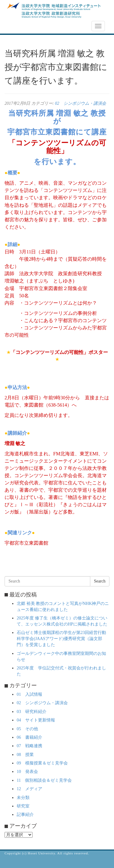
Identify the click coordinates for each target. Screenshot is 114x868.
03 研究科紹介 (32, 712)
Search (100, 581)
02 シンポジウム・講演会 (81, 103)
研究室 (23, 806)
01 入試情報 (29, 694)
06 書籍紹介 (29, 737)
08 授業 (25, 755)
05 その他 (27, 729)
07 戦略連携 (29, 746)
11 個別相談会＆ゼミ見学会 (44, 780)
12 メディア (29, 789)
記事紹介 (25, 815)
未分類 (23, 798)
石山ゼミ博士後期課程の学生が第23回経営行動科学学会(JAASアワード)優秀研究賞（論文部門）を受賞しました (61, 639)
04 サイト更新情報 (36, 720)
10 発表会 (27, 772)
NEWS (14, 26)
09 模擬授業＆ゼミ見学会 (42, 763)
